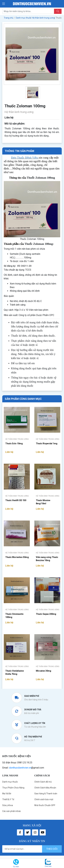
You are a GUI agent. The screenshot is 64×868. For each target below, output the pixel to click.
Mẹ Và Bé (7, 794)
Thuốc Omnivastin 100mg (14, 616)
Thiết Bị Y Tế (8, 799)
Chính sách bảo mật (44, 799)
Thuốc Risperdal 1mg (47, 443)
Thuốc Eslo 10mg (14, 443)
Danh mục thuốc (10, 782)
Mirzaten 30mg (43, 671)
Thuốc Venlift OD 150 (16, 500)
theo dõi (52, 849)
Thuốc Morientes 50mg (17, 557)
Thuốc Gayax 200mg (46, 614)
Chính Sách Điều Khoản (45, 788)
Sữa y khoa (8, 805)
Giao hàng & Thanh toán (46, 794)
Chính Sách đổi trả (43, 782)
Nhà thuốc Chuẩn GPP (45, 805)
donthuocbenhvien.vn (20, 768)
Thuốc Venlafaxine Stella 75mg (15, 672)
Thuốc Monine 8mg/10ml (43, 502)
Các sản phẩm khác (12, 811)
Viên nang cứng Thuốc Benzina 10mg (47, 559)
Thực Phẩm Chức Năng (13, 788)
